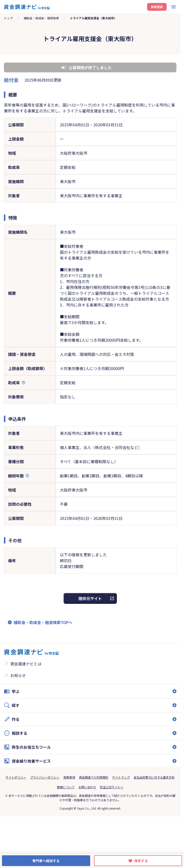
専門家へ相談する (46, 861)
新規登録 (157, 7)
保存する (141, 861)
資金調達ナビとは (26, 664)
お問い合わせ (87, 787)
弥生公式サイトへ (112, 787)
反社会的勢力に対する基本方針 (154, 777)
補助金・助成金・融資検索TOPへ (43, 622)
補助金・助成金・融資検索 (41, 18)
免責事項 (69, 777)
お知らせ (18, 675)
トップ (8, 18)
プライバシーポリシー (45, 777)
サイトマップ (121, 777)
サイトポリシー (16, 777)
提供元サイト (90, 598)
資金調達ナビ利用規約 (94, 777)
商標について (66, 787)
